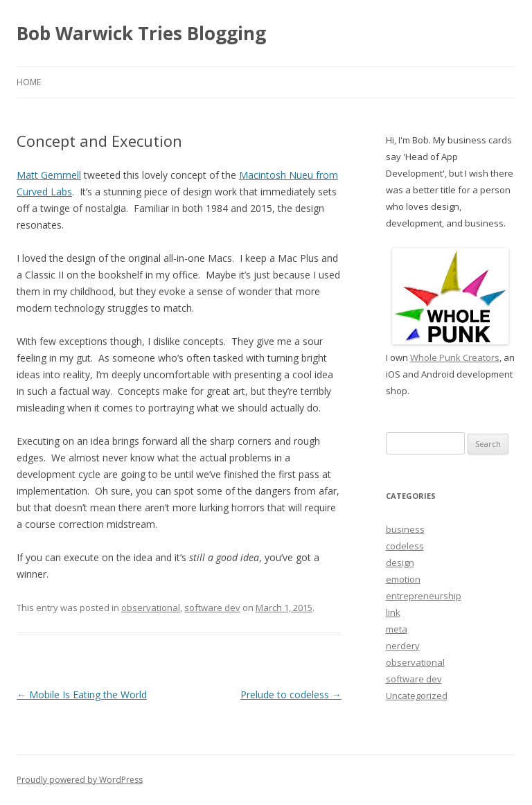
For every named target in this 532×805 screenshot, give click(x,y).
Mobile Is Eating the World (82, 695)
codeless (405, 546)
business (405, 529)
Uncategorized (417, 696)
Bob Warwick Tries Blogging (141, 33)
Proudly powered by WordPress (80, 780)
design (400, 563)
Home (29, 82)
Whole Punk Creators (455, 357)
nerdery (403, 646)
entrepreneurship (424, 596)
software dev (212, 608)
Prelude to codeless (291, 695)
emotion (403, 579)
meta (397, 629)
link (393, 612)
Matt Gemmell (49, 175)
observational (151, 608)
